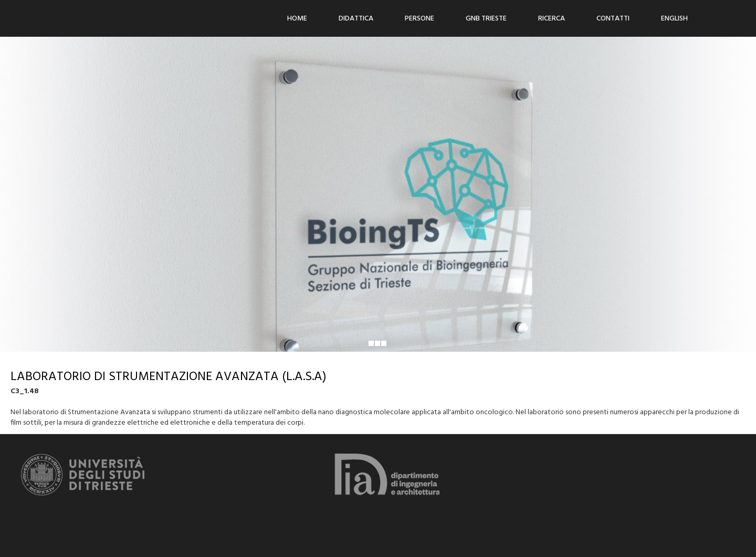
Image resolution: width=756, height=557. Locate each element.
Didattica (356, 19)
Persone (419, 19)
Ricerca (552, 19)
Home (297, 19)
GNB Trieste (486, 19)
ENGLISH (674, 19)
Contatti (613, 19)
